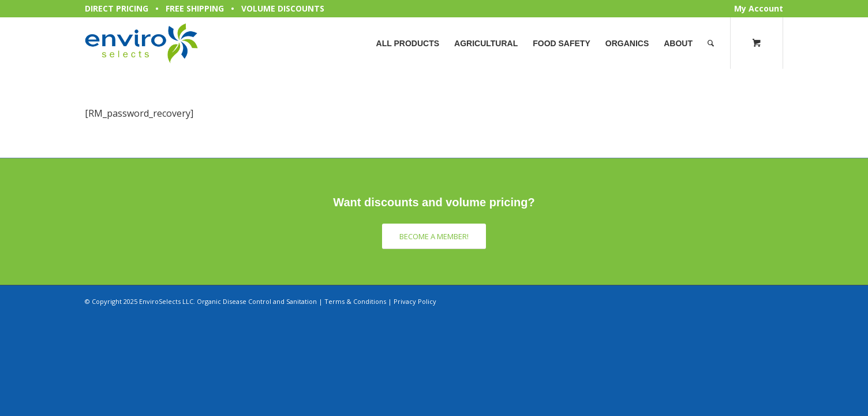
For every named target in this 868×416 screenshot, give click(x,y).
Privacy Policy (415, 301)
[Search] (711, 43)
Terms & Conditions (355, 301)
